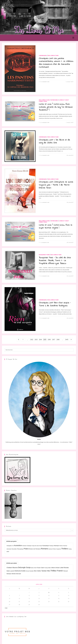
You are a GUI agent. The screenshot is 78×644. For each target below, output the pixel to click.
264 (40, 340)
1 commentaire (45, 242)
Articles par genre (11, 541)
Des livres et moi (53, 56)
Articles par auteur (12, 563)
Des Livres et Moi (12, 38)
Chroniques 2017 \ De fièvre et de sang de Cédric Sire (54, 141)
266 (49, 340)
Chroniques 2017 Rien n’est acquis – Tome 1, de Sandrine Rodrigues (55, 304)
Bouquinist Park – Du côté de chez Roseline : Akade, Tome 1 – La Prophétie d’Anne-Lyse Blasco (55, 261)
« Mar (6, 608)
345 (67, 340)
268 (58, 340)
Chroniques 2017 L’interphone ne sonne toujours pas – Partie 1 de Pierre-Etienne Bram (56, 185)
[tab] (11, 541)
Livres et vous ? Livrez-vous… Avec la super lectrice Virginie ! (55, 227)
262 (32, 340)
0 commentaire (45, 82)
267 (54, 340)
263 (36, 340)
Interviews (54, 100)
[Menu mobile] (73, 38)
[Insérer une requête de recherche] (39, 350)
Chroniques (43, 56)
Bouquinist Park (44, 255)
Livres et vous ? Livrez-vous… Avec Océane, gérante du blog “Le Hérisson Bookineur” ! (56, 107)
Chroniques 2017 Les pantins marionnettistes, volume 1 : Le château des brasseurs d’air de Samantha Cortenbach (56, 63)
